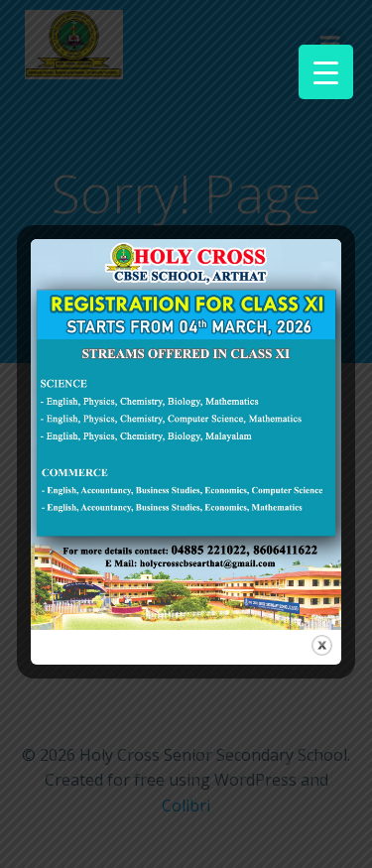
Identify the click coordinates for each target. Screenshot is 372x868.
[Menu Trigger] (326, 72)
